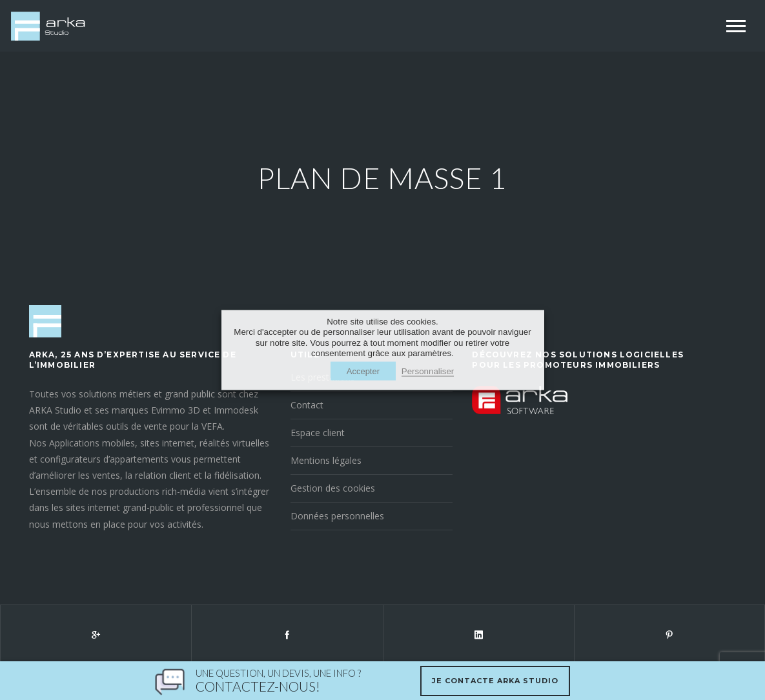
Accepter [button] (363, 371)
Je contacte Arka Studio (495, 681)
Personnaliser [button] (428, 371)
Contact (307, 405)
